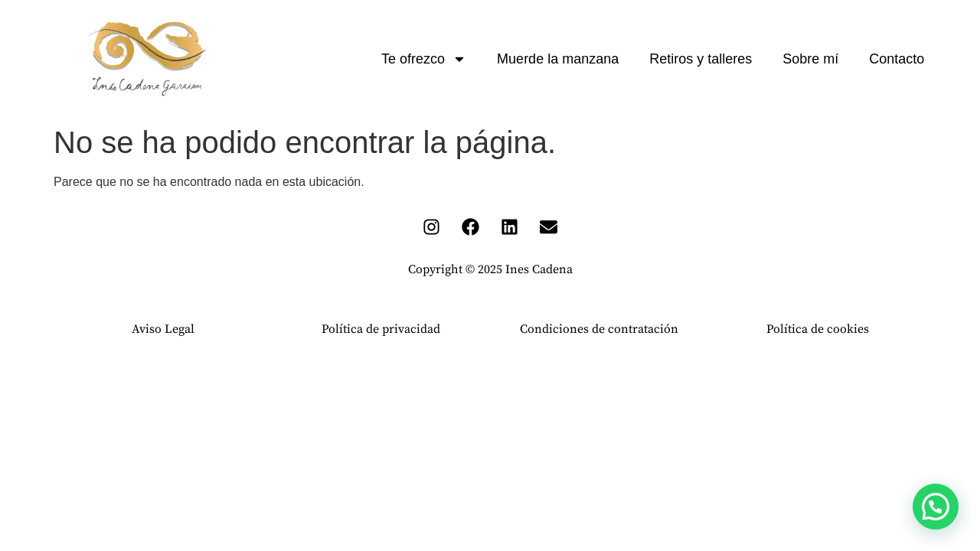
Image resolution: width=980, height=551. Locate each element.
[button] (936, 507)
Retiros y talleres (701, 59)
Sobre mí (810, 59)
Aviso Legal (163, 329)
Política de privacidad (381, 329)
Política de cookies (818, 329)
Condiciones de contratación (599, 329)
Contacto (897, 59)
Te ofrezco (424, 59)
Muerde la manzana (558, 59)
